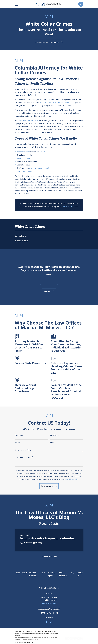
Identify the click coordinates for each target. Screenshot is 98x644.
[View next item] (58, 285)
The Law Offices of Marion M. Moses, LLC (56, 103)
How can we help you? (24, 457)
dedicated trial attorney (28, 121)
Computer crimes (24, 171)
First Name (19, 435)
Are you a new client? (23, 450)
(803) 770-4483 (49, 613)
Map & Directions (49, 603)
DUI (44, 573)
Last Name (55, 435)
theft (43, 152)
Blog (73, 573)
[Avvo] (51, 622)
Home (17, 573)
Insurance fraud (24, 158)
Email (53, 443)
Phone (17, 443)
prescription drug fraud (39, 168)
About (24, 573)
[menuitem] (49, 236)
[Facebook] (47, 622)
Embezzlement (24, 152)
